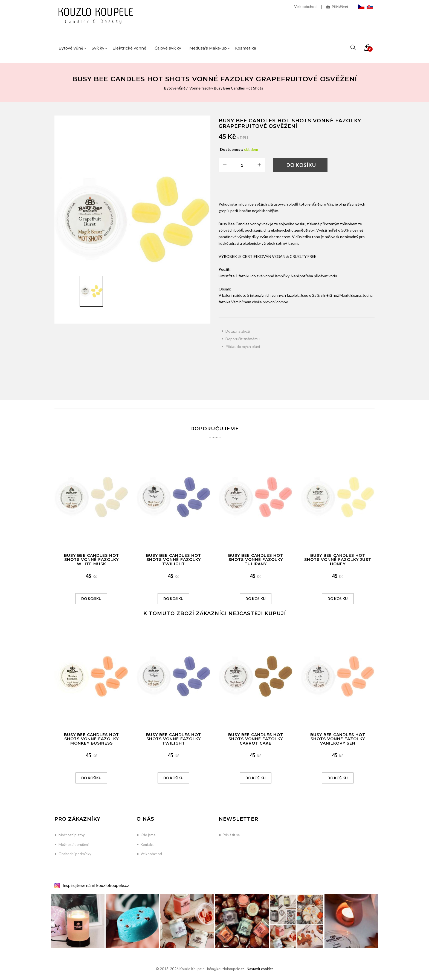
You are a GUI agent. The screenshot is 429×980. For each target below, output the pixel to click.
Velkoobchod (305, 6)
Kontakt (147, 844)
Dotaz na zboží (238, 331)
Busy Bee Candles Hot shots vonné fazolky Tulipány (256, 560)
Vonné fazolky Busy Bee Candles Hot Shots (226, 88)
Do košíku (301, 165)
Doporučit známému (243, 339)
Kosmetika (246, 48)
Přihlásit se (231, 835)
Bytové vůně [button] (71, 48)
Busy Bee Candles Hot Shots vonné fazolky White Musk (92, 560)
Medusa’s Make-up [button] (208, 48)
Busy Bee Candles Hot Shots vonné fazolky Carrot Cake (256, 739)
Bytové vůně (175, 88)
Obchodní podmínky (75, 854)
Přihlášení (337, 7)
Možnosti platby (72, 835)
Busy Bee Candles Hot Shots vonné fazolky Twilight (174, 560)
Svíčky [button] (98, 48)
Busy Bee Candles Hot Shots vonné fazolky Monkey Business (92, 739)
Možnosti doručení (74, 844)
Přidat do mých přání (243, 346)
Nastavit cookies (260, 969)
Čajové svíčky (168, 48)
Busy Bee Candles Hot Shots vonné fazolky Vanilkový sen (338, 739)
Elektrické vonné (129, 48)
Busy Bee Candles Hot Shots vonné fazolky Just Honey (338, 560)
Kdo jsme (148, 835)
